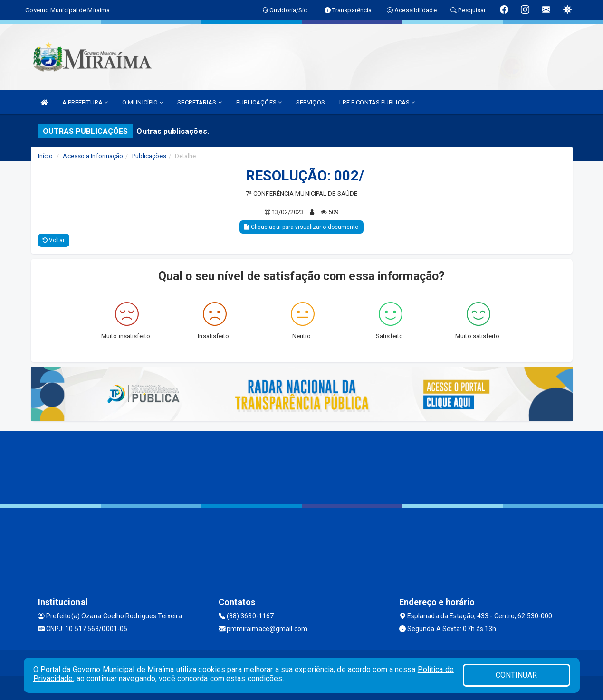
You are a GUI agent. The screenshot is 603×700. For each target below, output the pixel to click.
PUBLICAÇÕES (259, 102)
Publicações (149, 156)
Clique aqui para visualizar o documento (301, 227)
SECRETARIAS (199, 102)
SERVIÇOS (311, 102)
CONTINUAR (517, 675)
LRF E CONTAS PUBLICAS (377, 102)
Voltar (54, 240)
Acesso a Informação (93, 156)
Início (46, 156)
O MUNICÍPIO (143, 102)
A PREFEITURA (85, 102)
